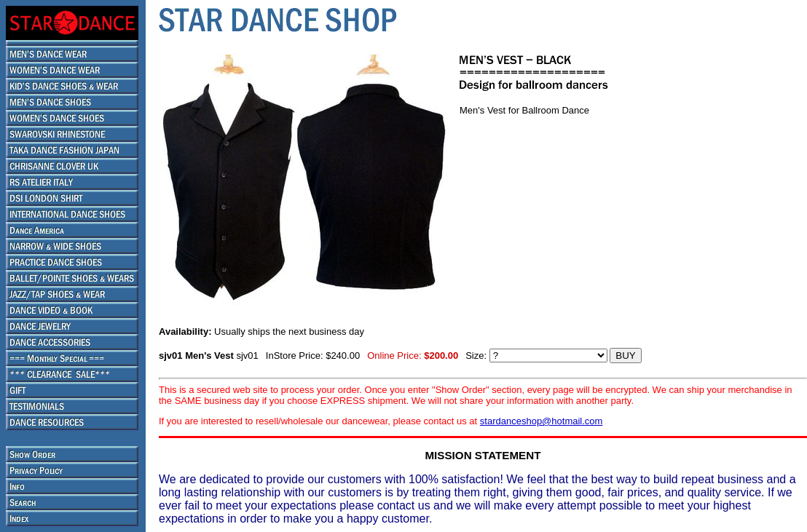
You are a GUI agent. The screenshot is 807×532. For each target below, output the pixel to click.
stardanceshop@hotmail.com (542, 421)
